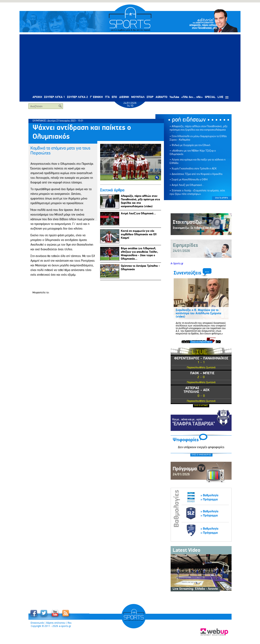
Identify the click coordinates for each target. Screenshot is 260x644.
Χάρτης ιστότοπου (56, 623)
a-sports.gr (65, 626)
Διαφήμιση (186, 634)
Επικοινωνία (37, 623)
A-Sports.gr (177, 263)
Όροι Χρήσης (75, 634)
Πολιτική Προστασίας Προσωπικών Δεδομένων (109, 634)
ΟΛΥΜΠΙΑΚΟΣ (39, 121)
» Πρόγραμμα (209, 499)
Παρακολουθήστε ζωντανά (201, 367)
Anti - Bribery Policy (167, 634)
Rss (70, 623)
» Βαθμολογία (209, 495)
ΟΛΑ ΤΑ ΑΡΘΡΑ (222, 198)
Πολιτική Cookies (146, 634)
